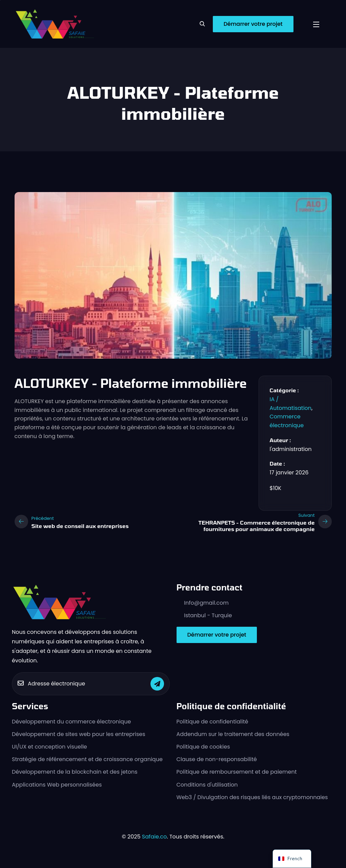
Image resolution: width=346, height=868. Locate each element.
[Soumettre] (157, 684)
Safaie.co (154, 837)
